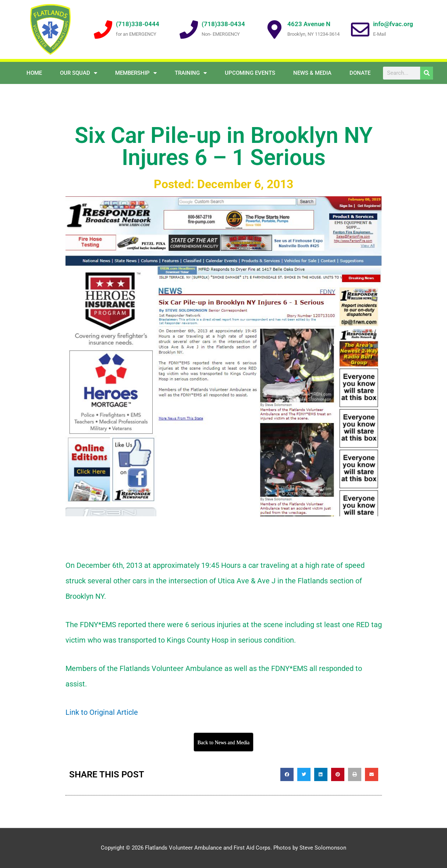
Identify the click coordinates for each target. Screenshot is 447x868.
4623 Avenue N (309, 24)
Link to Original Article (102, 712)
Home (34, 73)
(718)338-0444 (138, 24)
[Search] (427, 73)
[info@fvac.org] (360, 29)
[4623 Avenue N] (274, 29)
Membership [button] (136, 73)
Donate (360, 73)
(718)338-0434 (223, 24)
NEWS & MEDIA (312, 73)
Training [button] (191, 73)
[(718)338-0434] (189, 29)
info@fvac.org (393, 24)
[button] (287, 774)
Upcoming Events (250, 73)
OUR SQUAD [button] (79, 73)
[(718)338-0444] (103, 29)
